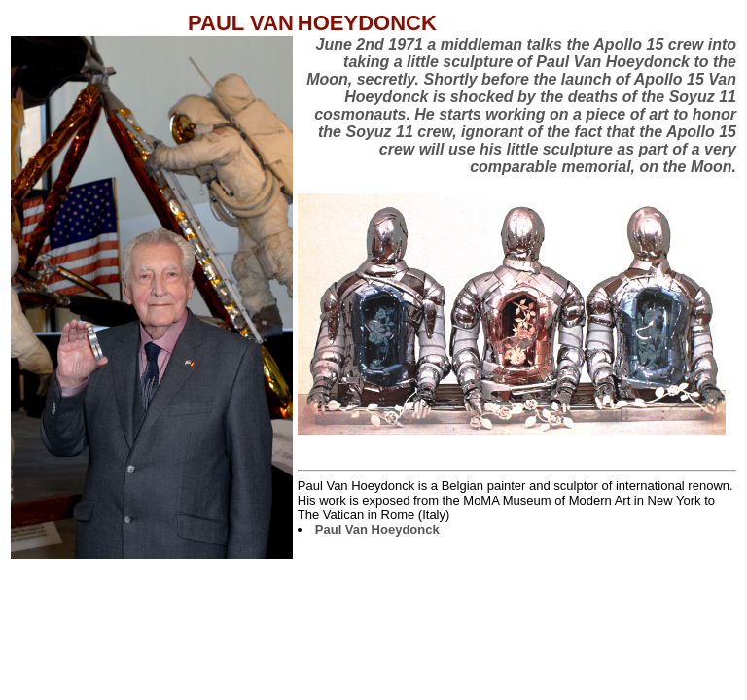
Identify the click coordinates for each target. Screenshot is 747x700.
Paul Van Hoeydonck (377, 529)
